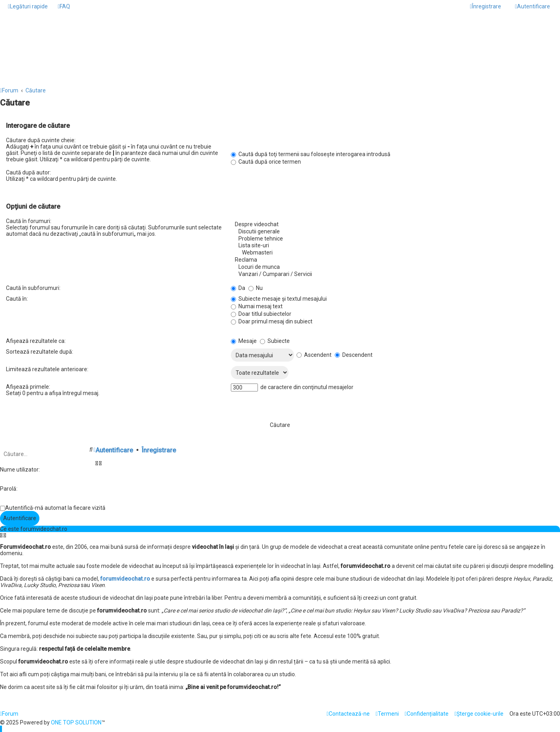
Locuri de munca (392, 267)
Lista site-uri (392, 246)
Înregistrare (159, 450)
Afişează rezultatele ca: (36, 341)
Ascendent (314, 355)
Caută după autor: (28, 172)
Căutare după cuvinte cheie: (41, 140)
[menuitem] (64, 6)
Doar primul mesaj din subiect (272, 321)
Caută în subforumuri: (33, 288)
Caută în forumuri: (29, 221)
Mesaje (244, 341)
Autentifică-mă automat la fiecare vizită (55, 508)
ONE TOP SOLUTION (76, 722)
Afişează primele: (28, 387)
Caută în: (17, 299)
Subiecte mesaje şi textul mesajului (279, 299)
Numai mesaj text (257, 306)
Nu (256, 288)
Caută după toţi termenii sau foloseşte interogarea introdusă (311, 154)
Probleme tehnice (392, 239)
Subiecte (275, 341)
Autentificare (114, 450)
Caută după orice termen (266, 162)
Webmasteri (392, 253)
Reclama (392, 260)
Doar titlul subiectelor (261, 314)
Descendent (354, 355)
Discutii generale (392, 232)
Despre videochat (392, 225)
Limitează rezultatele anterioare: (47, 369)
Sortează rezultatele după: (40, 352)
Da (238, 288)
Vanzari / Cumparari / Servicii (392, 274)
